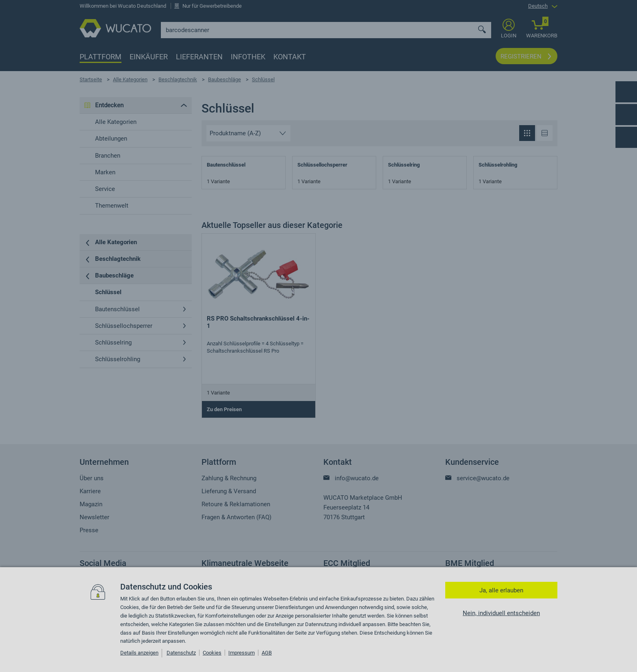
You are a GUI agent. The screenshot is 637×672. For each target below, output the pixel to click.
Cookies (212, 653)
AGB (267, 653)
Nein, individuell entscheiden (501, 613)
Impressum (242, 653)
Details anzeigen (139, 653)
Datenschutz (181, 653)
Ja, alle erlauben (501, 590)
